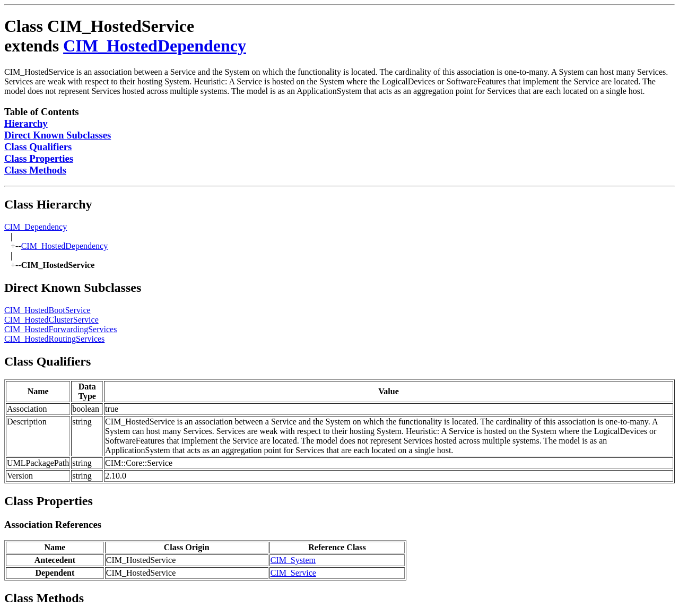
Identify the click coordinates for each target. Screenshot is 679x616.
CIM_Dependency (36, 227)
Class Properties (39, 158)
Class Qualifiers (38, 147)
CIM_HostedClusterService (51, 320)
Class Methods (35, 170)
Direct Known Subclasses (58, 135)
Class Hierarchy (48, 204)
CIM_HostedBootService (47, 310)
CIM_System (293, 560)
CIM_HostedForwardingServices (60, 329)
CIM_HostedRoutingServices (54, 339)
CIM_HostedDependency (155, 46)
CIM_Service (293, 573)
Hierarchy (26, 123)
